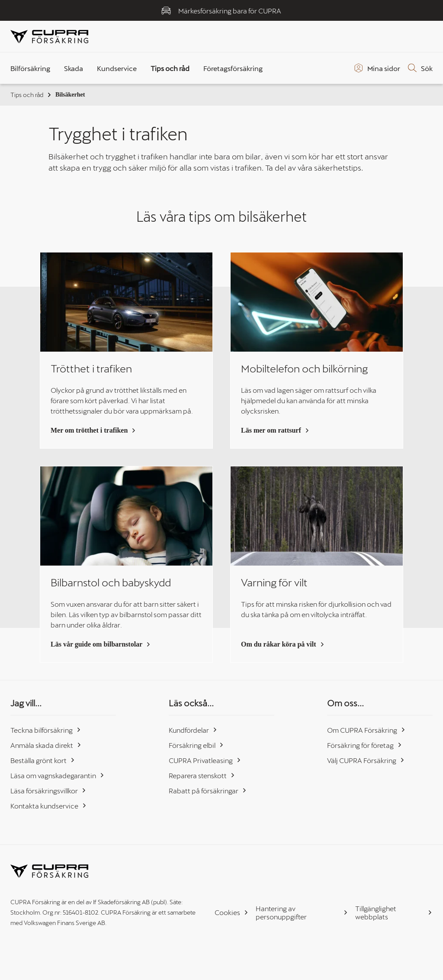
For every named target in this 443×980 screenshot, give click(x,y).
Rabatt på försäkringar (208, 791)
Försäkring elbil (196, 745)
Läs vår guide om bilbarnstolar (101, 644)
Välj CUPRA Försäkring (366, 760)
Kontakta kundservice (49, 806)
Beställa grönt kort (43, 760)
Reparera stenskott (202, 775)
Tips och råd (31, 95)
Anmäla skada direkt (46, 745)
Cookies (232, 912)
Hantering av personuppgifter (302, 912)
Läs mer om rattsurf (275, 430)
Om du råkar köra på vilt (283, 644)
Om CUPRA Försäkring (366, 730)
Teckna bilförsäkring (46, 730)
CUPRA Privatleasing (205, 760)
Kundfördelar (193, 730)
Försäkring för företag (365, 745)
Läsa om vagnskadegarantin (58, 775)
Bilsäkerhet (70, 95)
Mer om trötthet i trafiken (93, 430)
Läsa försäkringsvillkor (48, 791)
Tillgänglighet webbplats (394, 912)
